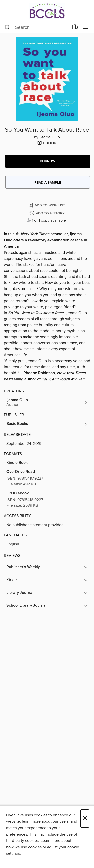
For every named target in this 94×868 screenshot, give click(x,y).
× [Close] (85, 818)
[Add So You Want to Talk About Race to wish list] (47, 205)
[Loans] (75, 28)
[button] (48, 161)
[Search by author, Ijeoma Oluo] (47, 402)
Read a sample (48, 183)
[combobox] (37, 27)
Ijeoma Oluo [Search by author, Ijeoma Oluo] (50, 137)
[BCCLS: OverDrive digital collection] (47, 11)
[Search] (7, 27)
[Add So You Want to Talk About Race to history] (48, 213)
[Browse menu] (86, 27)
